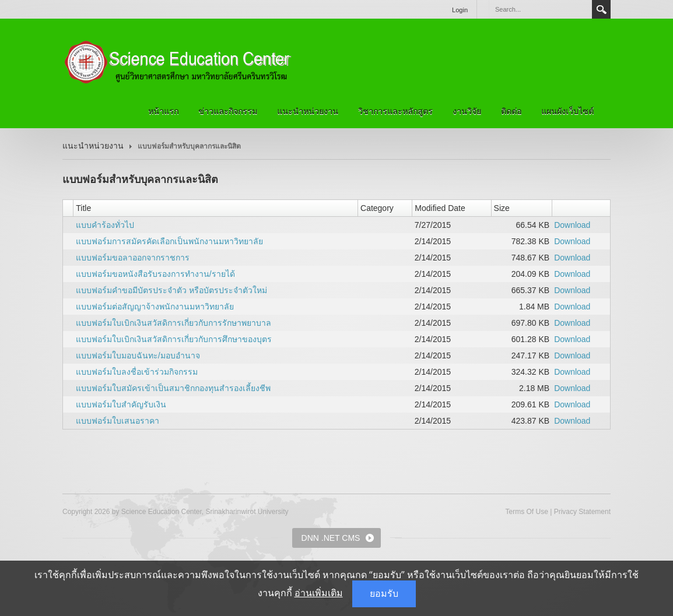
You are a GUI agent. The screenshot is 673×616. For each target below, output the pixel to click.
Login (460, 10)
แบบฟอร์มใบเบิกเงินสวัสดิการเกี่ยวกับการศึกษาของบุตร (174, 339)
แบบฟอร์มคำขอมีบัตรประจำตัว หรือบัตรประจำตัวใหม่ (171, 290)
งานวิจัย (467, 111)
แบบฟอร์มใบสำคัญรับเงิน (121, 404)
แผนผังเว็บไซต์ (567, 111)
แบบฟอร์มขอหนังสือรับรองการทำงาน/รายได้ (155, 274)
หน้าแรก (163, 111)
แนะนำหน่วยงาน (308, 111)
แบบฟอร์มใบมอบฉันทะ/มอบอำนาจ (138, 355)
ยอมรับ (384, 594)
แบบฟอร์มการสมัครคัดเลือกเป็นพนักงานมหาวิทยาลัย (169, 241)
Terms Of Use (526, 512)
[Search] (540, 9)
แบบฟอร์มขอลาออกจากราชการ (133, 258)
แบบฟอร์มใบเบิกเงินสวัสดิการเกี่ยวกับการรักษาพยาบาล (173, 323)
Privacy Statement (582, 512)
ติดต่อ (511, 111)
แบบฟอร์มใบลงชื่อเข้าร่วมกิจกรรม (137, 372)
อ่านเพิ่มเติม (319, 593)
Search (601, 9)
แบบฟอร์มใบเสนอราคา (118, 421)
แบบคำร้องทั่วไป (105, 225)
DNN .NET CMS (331, 538)
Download (572, 225)
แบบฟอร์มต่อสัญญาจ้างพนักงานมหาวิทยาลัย (155, 307)
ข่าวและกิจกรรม (228, 111)
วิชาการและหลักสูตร (395, 111)
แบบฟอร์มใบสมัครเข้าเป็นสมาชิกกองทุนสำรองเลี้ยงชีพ (173, 388)
